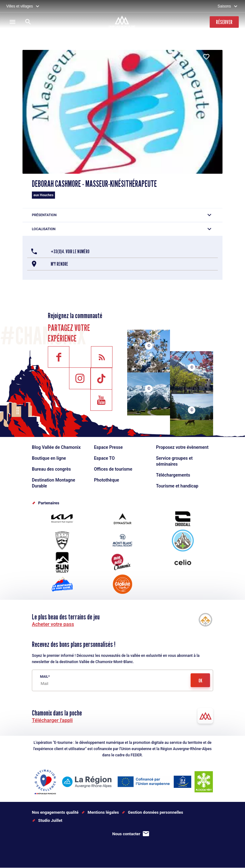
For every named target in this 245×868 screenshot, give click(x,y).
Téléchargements (173, 475)
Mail (44, 677)
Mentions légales (103, 812)
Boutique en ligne (49, 458)
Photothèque (107, 480)
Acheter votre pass (53, 624)
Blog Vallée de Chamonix (56, 447)
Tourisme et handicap (177, 486)
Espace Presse (108, 447)
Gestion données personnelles (155, 812)
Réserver (224, 22)
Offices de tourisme (113, 469)
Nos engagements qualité (55, 812)
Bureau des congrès (51, 469)
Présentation (44, 215)
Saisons (224, 6)
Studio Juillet (50, 820)
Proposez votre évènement (182, 447)
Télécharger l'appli (52, 720)
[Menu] (12, 22)
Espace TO (105, 458)
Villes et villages (20, 6)
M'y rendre (59, 264)
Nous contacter (126, 834)
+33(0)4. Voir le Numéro (70, 252)
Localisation (44, 229)
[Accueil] (123, 22)
